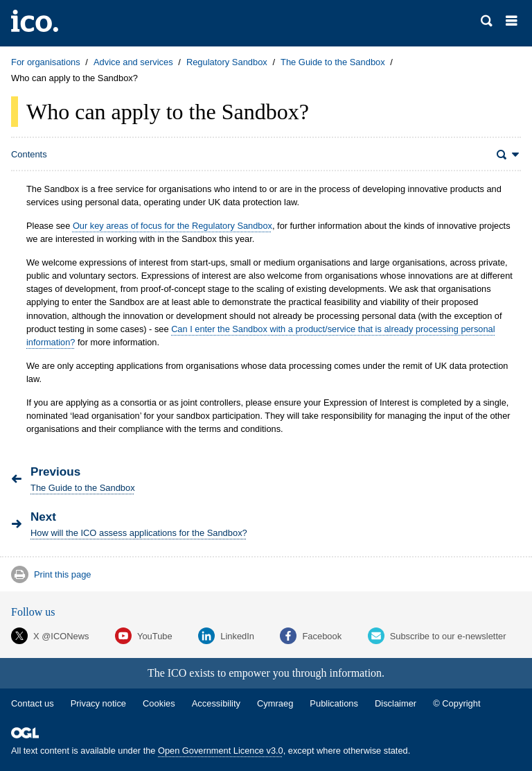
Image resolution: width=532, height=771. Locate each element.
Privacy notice (98, 703)
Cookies (159, 703)
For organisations (46, 62)
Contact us (33, 703)
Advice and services (133, 62)
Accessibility (216, 703)
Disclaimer (396, 703)
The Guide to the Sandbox (333, 62)
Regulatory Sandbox (227, 62)
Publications (334, 703)
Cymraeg (275, 703)
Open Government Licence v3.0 (221, 751)
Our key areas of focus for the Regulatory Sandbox (172, 226)
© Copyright (456, 703)
